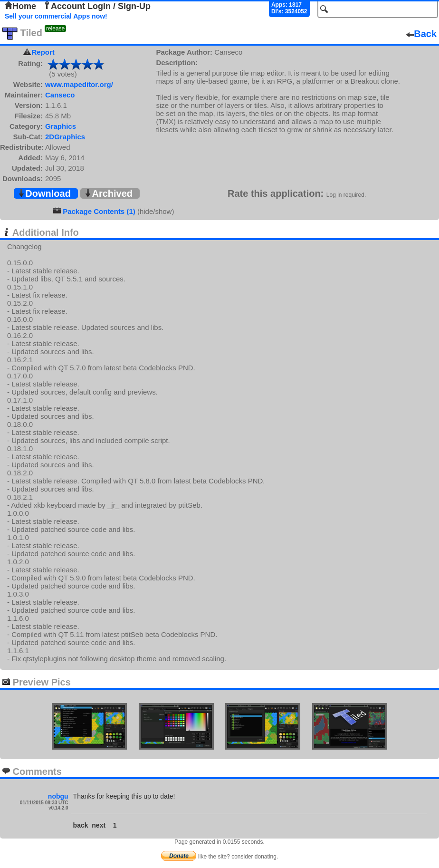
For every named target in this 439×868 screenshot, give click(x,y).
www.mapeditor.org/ (79, 84)
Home (20, 6)
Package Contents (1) (99, 211)
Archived (108, 193)
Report (43, 52)
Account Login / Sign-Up (97, 6)
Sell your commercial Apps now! (56, 16)
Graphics (61, 126)
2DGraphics (65, 137)
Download (44, 193)
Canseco (60, 95)
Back (421, 34)
